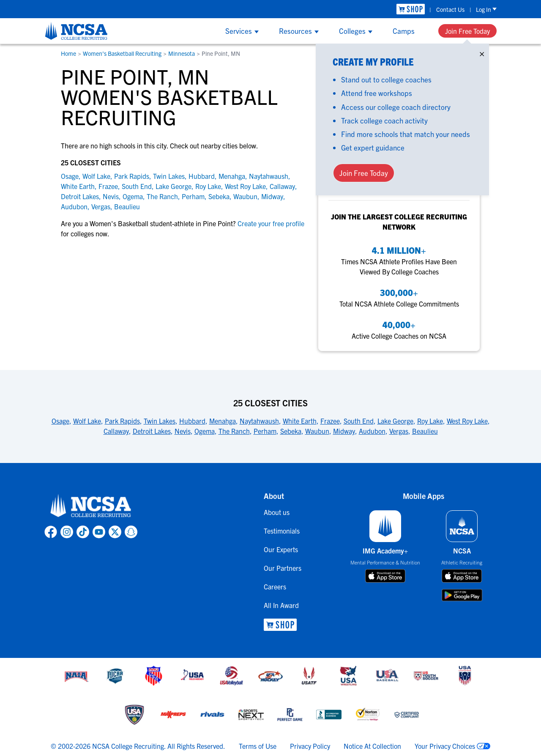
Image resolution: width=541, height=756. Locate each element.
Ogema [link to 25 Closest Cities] (205, 431)
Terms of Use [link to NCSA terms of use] (258, 746)
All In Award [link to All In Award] (281, 605)
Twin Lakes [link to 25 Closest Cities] (160, 421)
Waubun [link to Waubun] (245, 196)
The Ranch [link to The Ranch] (162, 196)
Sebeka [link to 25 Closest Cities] (291, 431)
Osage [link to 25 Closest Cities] (60, 421)
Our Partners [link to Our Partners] (283, 568)
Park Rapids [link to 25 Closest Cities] (122, 421)
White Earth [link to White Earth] (78, 186)
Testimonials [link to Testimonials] (282, 531)
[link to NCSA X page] (115, 532)
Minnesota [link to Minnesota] (182, 53)
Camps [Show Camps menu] (404, 31)
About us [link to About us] (277, 512)
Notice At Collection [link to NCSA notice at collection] (372, 746)
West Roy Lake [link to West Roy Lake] (245, 186)
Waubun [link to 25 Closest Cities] (317, 431)
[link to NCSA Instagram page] (67, 532)
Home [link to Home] (68, 53)
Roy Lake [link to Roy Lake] (208, 186)
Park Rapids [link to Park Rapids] (132, 176)
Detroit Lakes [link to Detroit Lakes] (80, 196)
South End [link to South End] (137, 186)
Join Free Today (467, 31)
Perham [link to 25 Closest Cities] (265, 431)
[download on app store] (385, 576)
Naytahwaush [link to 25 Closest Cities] (259, 421)
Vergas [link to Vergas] (101, 206)
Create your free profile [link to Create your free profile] (270, 223)
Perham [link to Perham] (193, 196)
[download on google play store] (462, 595)
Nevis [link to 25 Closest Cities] (183, 431)
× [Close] (482, 52)
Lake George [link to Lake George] (174, 186)
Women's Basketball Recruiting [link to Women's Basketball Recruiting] (122, 53)
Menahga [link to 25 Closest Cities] (223, 421)
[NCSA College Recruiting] (76, 31)
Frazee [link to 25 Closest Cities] (330, 421)
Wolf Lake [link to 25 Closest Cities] (87, 421)
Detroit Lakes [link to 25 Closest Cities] (152, 431)
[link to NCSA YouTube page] (99, 532)
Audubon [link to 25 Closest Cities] (372, 431)
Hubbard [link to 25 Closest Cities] (192, 421)
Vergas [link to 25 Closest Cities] (399, 431)
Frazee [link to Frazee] (108, 186)
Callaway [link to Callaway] (282, 186)
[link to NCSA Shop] (411, 9)
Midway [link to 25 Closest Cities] (344, 431)
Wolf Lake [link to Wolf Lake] (96, 176)
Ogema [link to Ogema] (133, 196)
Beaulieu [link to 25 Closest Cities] (425, 431)
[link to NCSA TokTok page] (83, 532)
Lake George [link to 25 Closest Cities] (395, 421)
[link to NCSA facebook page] (51, 532)
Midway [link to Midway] (272, 196)
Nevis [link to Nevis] (111, 196)
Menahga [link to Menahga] (232, 176)
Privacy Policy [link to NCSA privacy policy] (310, 746)
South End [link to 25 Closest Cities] (359, 421)
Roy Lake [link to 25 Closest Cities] (430, 421)
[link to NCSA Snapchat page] (131, 532)
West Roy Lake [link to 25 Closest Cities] (467, 421)
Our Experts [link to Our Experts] (281, 549)
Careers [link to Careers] (275, 586)
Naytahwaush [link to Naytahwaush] (269, 176)
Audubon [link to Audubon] (74, 206)
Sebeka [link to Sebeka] (219, 196)
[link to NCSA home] (91, 506)
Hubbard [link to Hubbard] (202, 176)
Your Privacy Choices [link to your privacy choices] (445, 746)
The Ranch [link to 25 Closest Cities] (234, 431)
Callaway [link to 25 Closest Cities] (116, 431)
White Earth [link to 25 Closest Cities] (300, 421)
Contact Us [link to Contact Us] (450, 9)
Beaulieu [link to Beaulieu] (127, 206)
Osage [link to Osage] (70, 176)
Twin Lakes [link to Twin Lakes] (169, 176)
